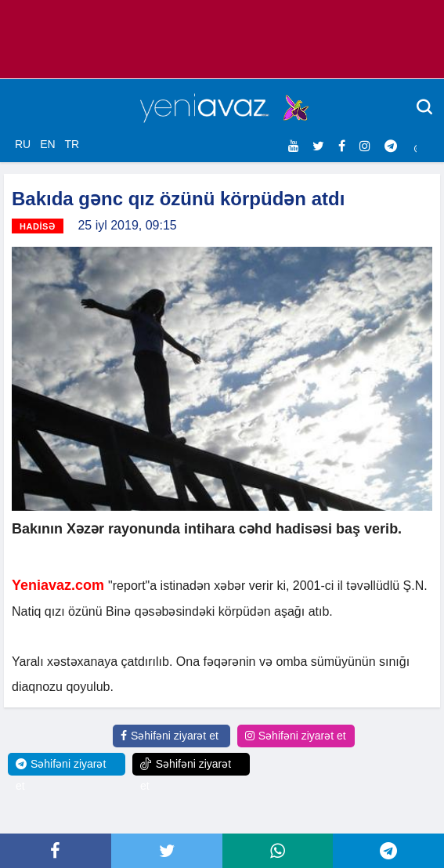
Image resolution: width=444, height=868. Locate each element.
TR (72, 144)
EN (47, 144)
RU (23, 144)
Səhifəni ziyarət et (170, 736)
